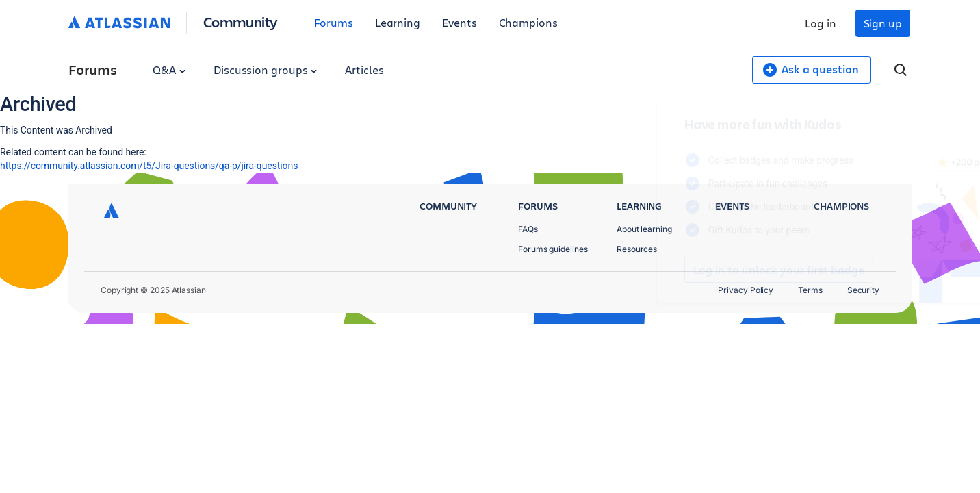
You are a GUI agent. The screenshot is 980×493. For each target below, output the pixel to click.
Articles (364, 69)
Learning (398, 22)
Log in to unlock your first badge (652, 270)
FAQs (528, 229)
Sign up (883, 23)
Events (460, 22)
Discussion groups (266, 69)
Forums (334, 22)
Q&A (169, 69)
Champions (528, 22)
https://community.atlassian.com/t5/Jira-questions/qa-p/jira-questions (149, 166)
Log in (821, 23)
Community (241, 22)
